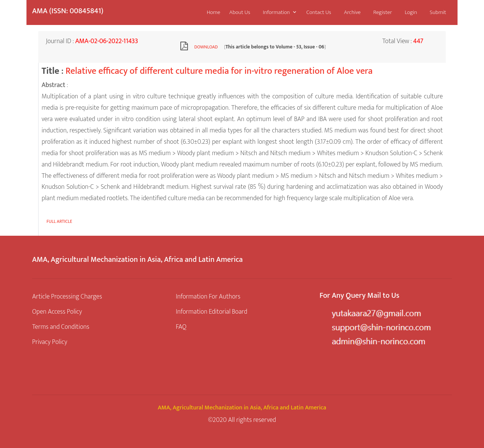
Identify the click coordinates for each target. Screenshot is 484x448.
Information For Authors (208, 296)
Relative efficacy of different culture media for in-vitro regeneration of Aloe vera (219, 71)
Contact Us (319, 12)
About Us (240, 12)
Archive (352, 12)
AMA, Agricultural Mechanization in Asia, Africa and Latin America (242, 408)
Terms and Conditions (61, 327)
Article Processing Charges (67, 296)
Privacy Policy (50, 342)
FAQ (181, 327)
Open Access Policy (57, 312)
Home (214, 12)
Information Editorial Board (212, 312)
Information (276, 12)
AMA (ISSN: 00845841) (68, 11)
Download (206, 47)
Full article (59, 221)
